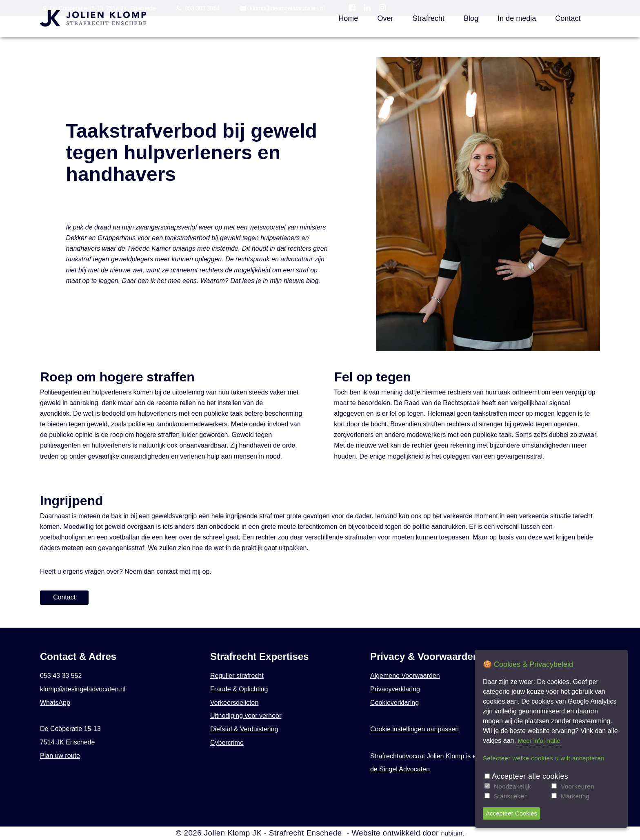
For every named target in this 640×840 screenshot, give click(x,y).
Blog (471, 18)
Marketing (575, 796)
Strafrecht (429, 18)
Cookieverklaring (394, 703)
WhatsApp (55, 703)
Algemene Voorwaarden (405, 676)
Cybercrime (227, 743)
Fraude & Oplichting (239, 689)
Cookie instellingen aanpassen (414, 729)
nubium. (452, 833)
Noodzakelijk (512, 786)
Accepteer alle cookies (530, 776)
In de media (517, 18)
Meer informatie (539, 741)
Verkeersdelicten (234, 703)
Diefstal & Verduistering (244, 729)
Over (385, 18)
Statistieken (511, 796)
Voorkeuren (578, 786)
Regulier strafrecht (237, 676)
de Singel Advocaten (400, 769)
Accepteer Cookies (511, 813)
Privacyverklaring (395, 689)
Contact (568, 18)
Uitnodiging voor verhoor (246, 716)
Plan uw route (60, 756)
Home (348, 18)
